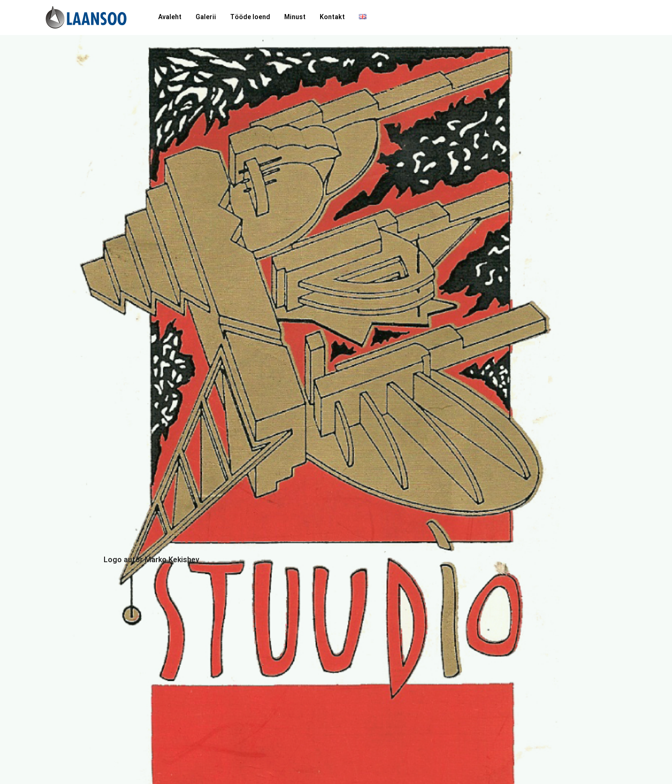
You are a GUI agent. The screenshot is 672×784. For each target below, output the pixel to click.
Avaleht (170, 17)
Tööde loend (250, 17)
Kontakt (332, 17)
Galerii (206, 17)
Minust (295, 17)
